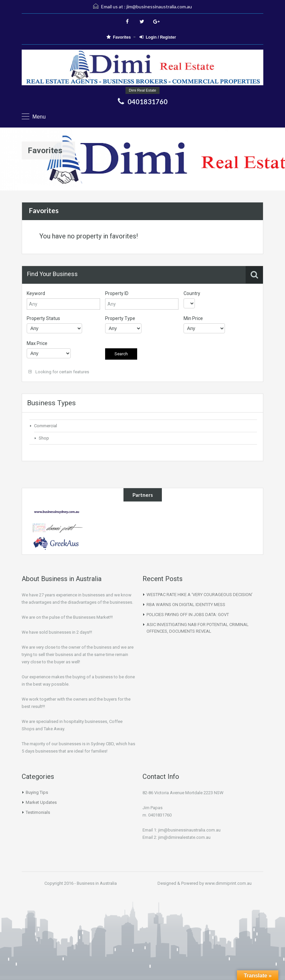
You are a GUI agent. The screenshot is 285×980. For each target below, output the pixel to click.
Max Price (37, 343)
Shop (44, 438)
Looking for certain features (59, 372)
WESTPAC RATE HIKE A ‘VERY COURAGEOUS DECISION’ (200, 595)
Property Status (43, 318)
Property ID (117, 293)
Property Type (120, 318)
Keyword (36, 293)
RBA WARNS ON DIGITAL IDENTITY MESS (186, 605)
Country (192, 293)
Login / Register (158, 37)
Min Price (193, 318)
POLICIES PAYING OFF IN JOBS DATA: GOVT (188, 615)
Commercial (46, 426)
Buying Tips (37, 792)
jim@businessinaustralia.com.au (159, 6)
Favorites (119, 37)
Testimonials (38, 812)
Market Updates (41, 802)
